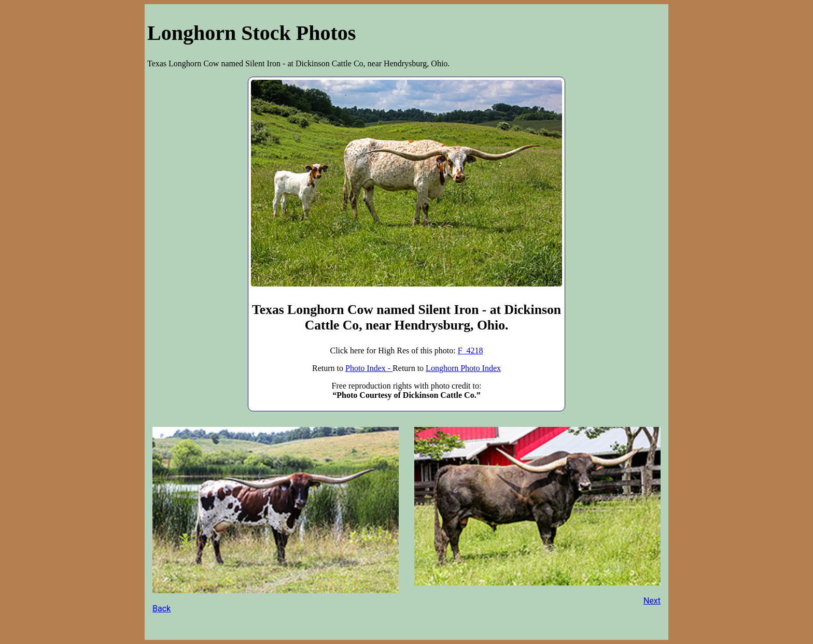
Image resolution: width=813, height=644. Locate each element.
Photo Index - (369, 368)
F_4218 (471, 350)
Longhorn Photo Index (463, 368)
